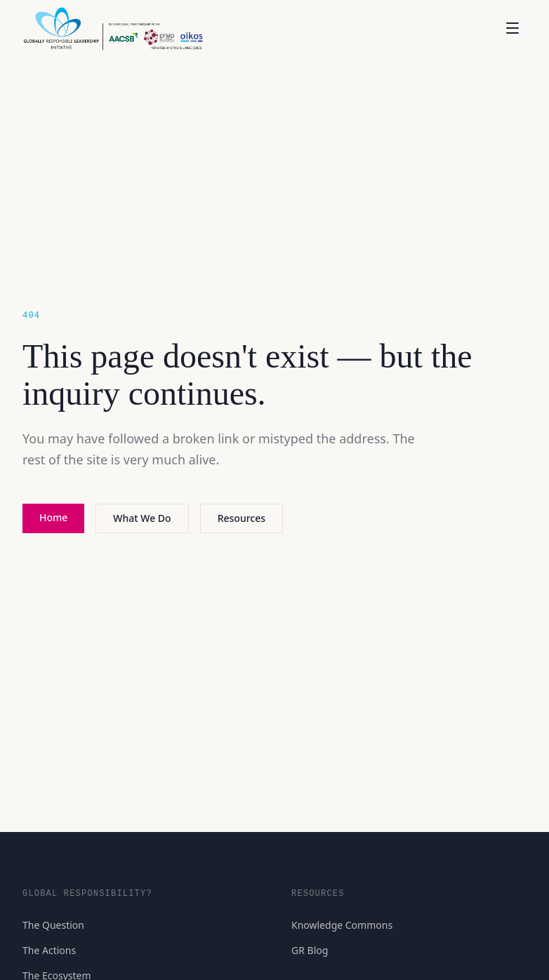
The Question (53, 925)
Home (53, 517)
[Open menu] (512, 28)
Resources (242, 518)
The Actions (49, 950)
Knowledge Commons (342, 925)
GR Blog (310, 950)
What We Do (142, 518)
